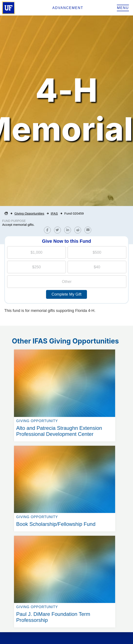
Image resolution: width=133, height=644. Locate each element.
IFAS (54, 213)
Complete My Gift (66, 294)
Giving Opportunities (29, 213)
